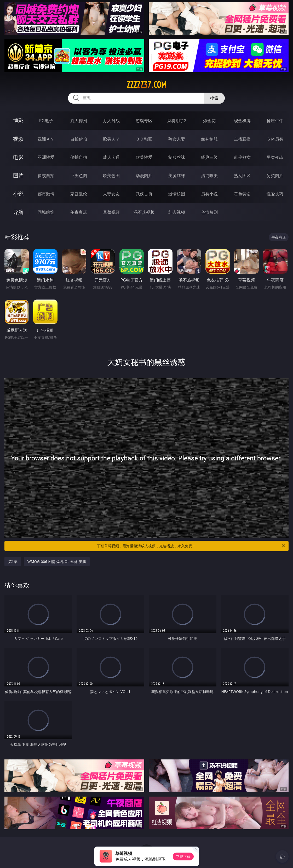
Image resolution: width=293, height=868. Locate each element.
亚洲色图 (79, 176)
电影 (18, 157)
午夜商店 (79, 212)
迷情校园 (177, 194)
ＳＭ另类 (275, 139)
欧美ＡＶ (111, 139)
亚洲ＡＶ (46, 139)
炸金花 (209, 121)
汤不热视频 (144, 212)
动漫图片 (144, 176)
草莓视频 (111, 212)
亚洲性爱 (46, 157)
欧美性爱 (144, 157)
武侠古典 (144, 194)
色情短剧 (209, 212)
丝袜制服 (209, 139)
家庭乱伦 (79, 194)
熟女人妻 (177, 139)
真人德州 (79, 121)
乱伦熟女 (242, 157)
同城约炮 (46, 212)
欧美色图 (111, 176)
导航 (18, 212)
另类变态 (275, 157)
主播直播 (242, 139)
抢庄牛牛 (275, 121)
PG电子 (46, 121)
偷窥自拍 (46, 176)
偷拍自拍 (79, 157)
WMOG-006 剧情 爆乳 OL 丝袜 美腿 (57, 562)
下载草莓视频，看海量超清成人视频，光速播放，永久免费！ (191, 546)
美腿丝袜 (177, 176)
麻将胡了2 (177, 121)
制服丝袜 (177, 157)
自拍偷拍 (79, 139)
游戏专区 (144, 121)
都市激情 (46, 194)
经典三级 (209, 157)
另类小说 (209, 194)
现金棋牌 (242, 121)
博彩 (18, 120)
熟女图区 (242, 176)
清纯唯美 (209, 176)
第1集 (13, 562)
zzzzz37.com (146, 85)
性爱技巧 (275, 194)
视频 (18, 139)
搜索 (214, 98)
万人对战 (111, 121)
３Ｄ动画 (144, 139)
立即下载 (183, 856)
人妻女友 (111, 194)
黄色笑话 (242, 194)
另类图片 (275, 176)
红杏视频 (177, 212)
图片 (18, 175)
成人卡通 (111, 157)
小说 (18, 194)
